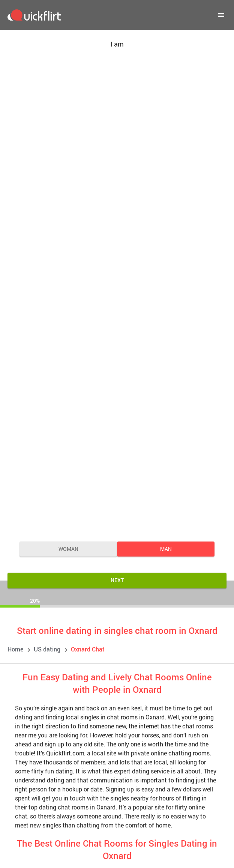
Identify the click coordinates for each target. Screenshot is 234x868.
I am (117, 44)
